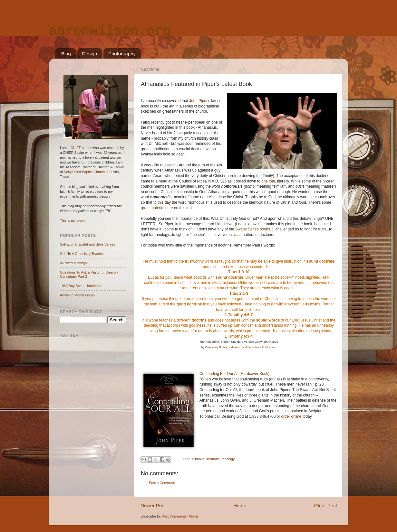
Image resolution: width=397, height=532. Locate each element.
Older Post (326, 505)
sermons (213, 459)
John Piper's (200, 101)
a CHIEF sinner (80, 148)
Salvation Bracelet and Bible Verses (87, 244)
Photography (122, 54)
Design (90, 54)
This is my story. (72, 220)
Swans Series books (253, 229)
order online (291, 416)
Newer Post (153, 505)
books (200, 459)
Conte (205, 374)
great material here (157, 208)
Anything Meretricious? (78, 295)
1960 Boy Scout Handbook (81, 286)
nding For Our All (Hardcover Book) (240, 374)
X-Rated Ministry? (74, 263)
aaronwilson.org (110, 31)
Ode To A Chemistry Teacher (82, 254)
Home (240, 505)
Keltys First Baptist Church (84, 172)
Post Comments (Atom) (180, 516)
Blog (66, 54)
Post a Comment (162, 483)
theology (228, 459)
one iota (268, 181)
